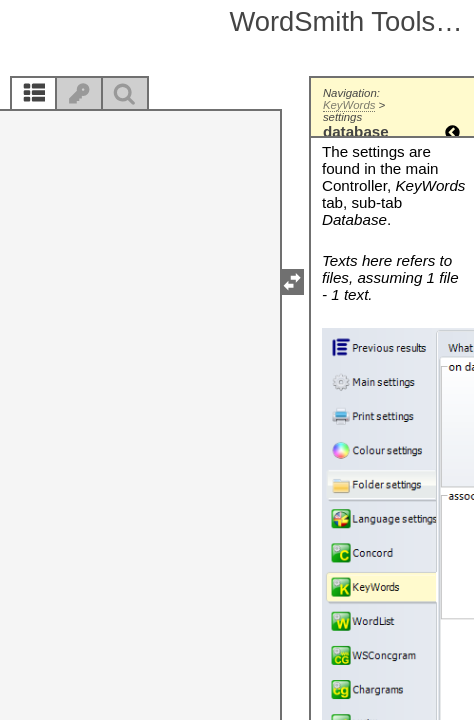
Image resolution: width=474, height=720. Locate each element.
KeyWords (349, 105)
